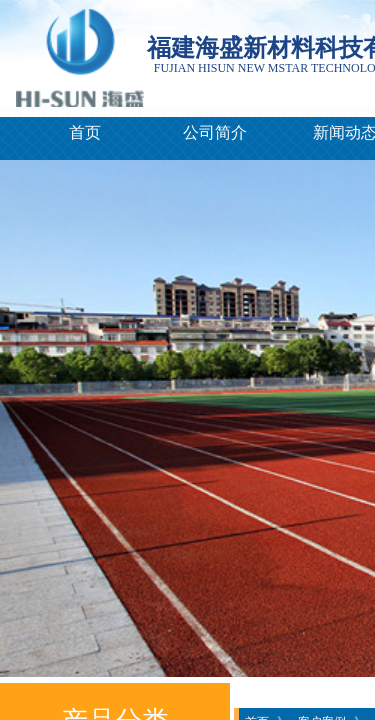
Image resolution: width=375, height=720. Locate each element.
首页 (85, 132)
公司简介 (215, 132)
